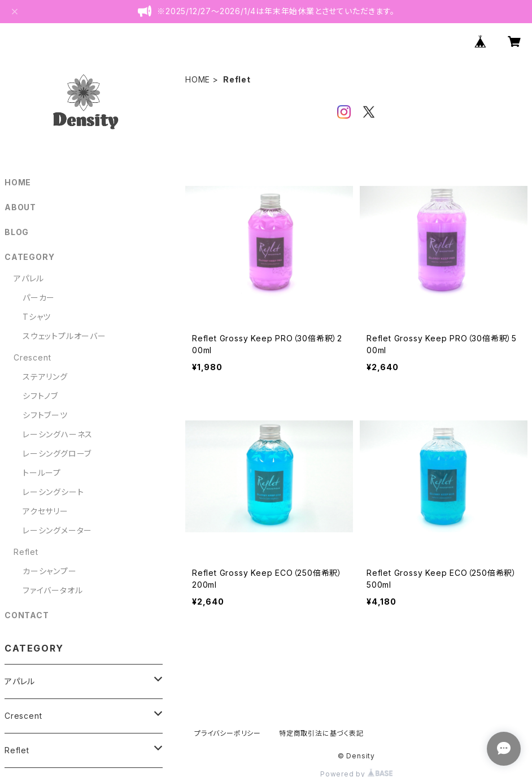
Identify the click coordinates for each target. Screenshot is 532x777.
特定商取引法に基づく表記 (321, 733)
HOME (198, 79)
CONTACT (27, 615)
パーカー (39, 298)
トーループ (42, 473)
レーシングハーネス (58, 434)
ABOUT (20, 207)
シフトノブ (40, 396)
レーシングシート (53, 492)
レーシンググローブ (57, 453)
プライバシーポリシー (228, 733)
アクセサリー (45, 511)
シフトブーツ (45, 415)
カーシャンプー (50, 571)
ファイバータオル (53, 590)
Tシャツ (37, 317)
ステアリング (45, 377)
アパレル (29, 278)
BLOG (17, 232)
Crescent (32, 357)
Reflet (26, 552)
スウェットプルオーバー (64, 336)
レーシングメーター (57, 530)
